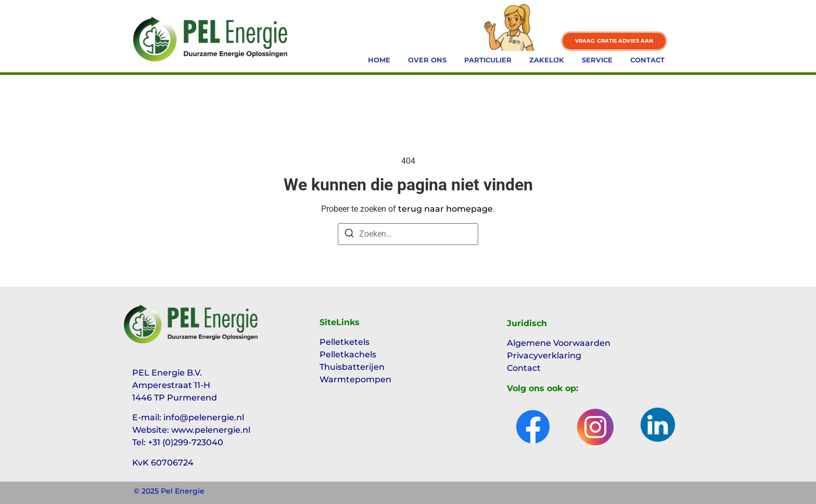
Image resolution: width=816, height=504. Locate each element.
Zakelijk (547, 60)
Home (379, 60)
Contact (647, 60)
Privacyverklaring (544, 356)
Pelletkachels (348, 354)
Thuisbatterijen (352, 367)
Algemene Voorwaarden (559, 343)
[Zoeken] (349, 235)
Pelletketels (345, 342)
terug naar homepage (445, 209)
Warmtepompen (355, 379)
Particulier (488, 60)
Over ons (427, 60)
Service (597, 60)
